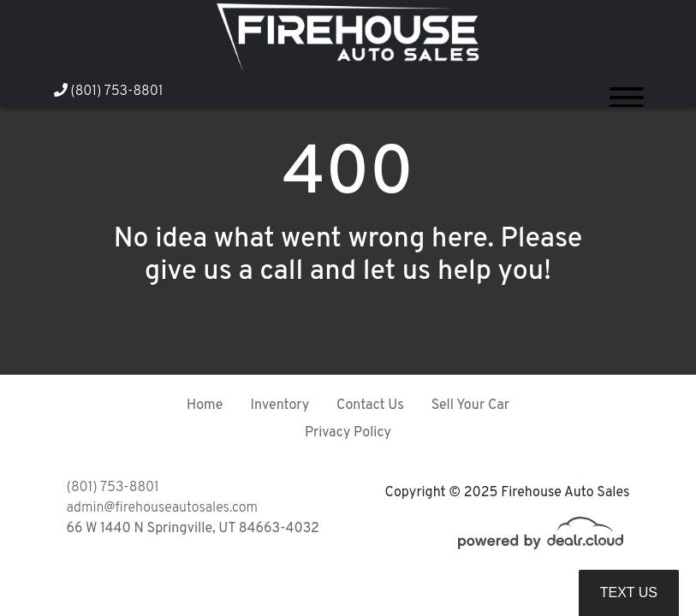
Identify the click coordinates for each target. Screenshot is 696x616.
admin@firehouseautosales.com (163, 508)
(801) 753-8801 (109, 92)
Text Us (629, 592)
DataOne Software (326, 586)
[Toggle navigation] (627, 91)
